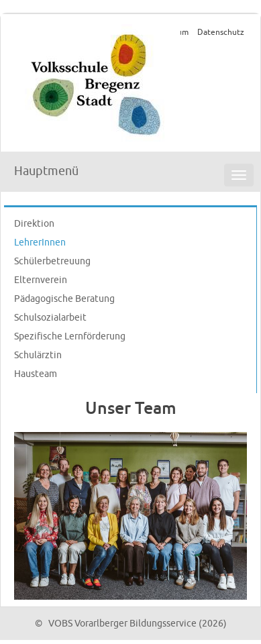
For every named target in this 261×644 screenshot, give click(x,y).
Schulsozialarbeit (50, 318)
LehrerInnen (40, 243)
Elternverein (41, 280)
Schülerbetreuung (52, 261)
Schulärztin (38, 355)
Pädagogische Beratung (64, 299)
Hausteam (36, 374)
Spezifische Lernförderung (70, 336)
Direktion (34, 224)
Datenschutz (221, 33)
